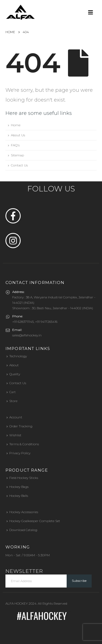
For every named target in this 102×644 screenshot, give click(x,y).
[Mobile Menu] (92, 12)
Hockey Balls (19, 496)
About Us (18, 135)
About (14, 365)
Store (13, 401)
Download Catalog (23, 530)
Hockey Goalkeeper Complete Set (35, 521)
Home (16, 125)
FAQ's (15, 145)
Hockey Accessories (24, 512)
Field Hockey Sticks (24, 478)
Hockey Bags (19, 487)
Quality (15, 374)
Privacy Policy (20, 453)
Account (16, 417)
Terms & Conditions (24, 444)
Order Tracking (21, 426)
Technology (18, 356)
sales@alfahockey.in (27, 335)
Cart (13, 392)
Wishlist (15, 435)
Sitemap (17, 155)
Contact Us (19, 165)
